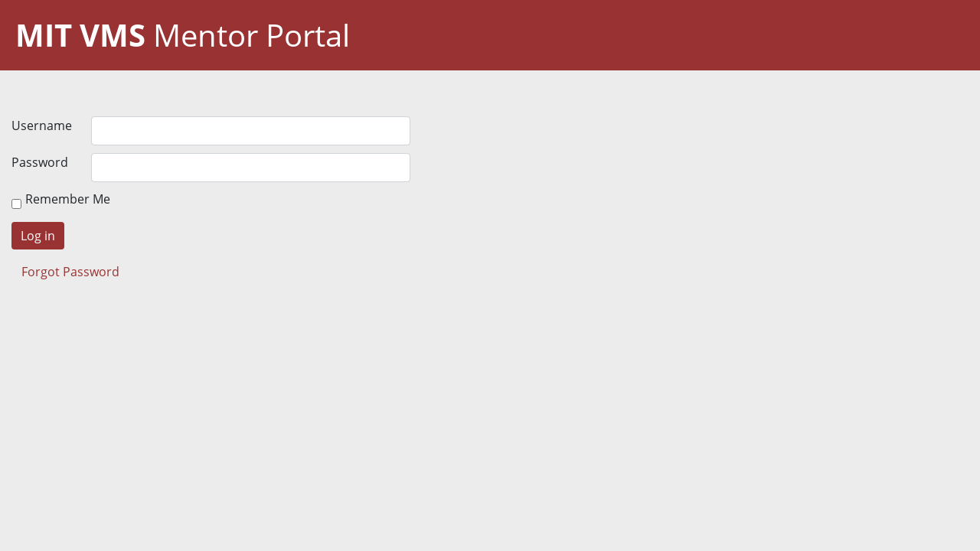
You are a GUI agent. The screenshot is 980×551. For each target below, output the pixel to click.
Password (40, 162)
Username (42, 126)
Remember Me (68, 199)
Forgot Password (70, 272)
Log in (38, 236)
